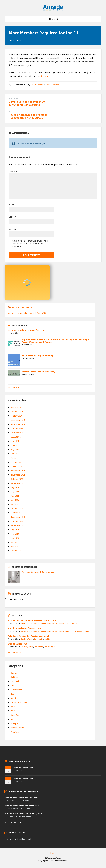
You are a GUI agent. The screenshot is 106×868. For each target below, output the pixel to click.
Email (13, 217)
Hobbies (80, 631)
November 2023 (18, 517)
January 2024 (16, 513)
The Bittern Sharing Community (38, 355)
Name (12, 205)
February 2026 (17, 412)
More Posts (13, 387)
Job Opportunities (19, 702)
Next (11, 111)
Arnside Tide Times (21, 308)
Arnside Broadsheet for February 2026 (23, 813)
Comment (15, 171)
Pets (13, 707)
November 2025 (18, 424)
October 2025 (17, 428)
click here (44, 76)
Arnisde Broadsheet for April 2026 (24, 628)
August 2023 (16, 530)
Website (13, 229)
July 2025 (15, 441)
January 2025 (16, 466)
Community (59, 623)
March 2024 (16, 504)
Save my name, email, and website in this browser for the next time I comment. (31, 243)
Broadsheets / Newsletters (31, 623)
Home (12, 40)
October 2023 (17, 521)
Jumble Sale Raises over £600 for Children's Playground (27, 103)
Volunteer (15, 732)
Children (14, 677)
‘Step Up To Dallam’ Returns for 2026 (26, 330)
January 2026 (16, 416)
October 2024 (17, 479)
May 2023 (15, 538)
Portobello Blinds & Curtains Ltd (38, 572)
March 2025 (16, 458)
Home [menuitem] (53, 853)
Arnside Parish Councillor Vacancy (38, 372)
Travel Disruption (18, 728)
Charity (14, 673)
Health (13, 694)
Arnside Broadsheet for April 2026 (21, 798)
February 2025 (17, 462)
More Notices (14, 653)
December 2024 (18, 471)
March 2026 (16, 407)
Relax (13, 711)
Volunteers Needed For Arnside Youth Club (29, 636)
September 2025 (18, 433)
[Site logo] (53, 10)
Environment (16, 690)
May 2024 (15, 496)
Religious (73, 623)
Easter (67, 623)
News (20, 40)
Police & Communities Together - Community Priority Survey (28, 116)
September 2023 (18, 525)
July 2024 (15, 492)
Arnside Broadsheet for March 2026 (22, 806)
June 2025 (15, 445)
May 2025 (15, 449)
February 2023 (17, 551)
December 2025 (18, 420)
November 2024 (18, 475)
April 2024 (15, 500)
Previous (13, 98)
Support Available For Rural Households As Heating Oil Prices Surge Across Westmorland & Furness (55, 341)
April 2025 (15, 454)
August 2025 (16, 437)
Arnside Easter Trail (17, 644)
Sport (13, 719)
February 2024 (17, 508)
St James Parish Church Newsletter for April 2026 (32, 620)
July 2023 (15, 534)
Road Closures (52, 85)
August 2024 (16, 487)
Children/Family (48, 623)
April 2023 (15, 542)
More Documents (13, 822)
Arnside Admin (37, 85)
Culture (68, 631)
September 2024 (18, 483)
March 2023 (16, 546)
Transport (15, 723)
